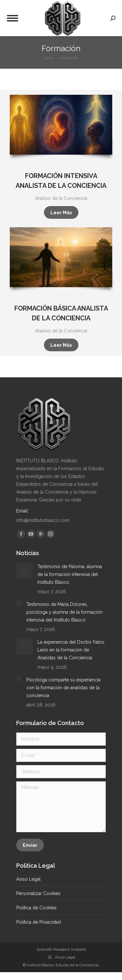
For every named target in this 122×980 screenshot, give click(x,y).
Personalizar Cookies (38, 893)
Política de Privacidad (39, 922)
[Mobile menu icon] (13, 18)
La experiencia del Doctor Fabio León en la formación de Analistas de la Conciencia (71, 650)
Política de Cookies (36, 908)
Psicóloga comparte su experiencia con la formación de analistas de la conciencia (63, 688)
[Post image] (24, 571)
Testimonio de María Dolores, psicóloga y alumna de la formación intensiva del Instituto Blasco (64, 612)
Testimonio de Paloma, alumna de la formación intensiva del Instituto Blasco (70, 574)
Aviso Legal (28, 879)
